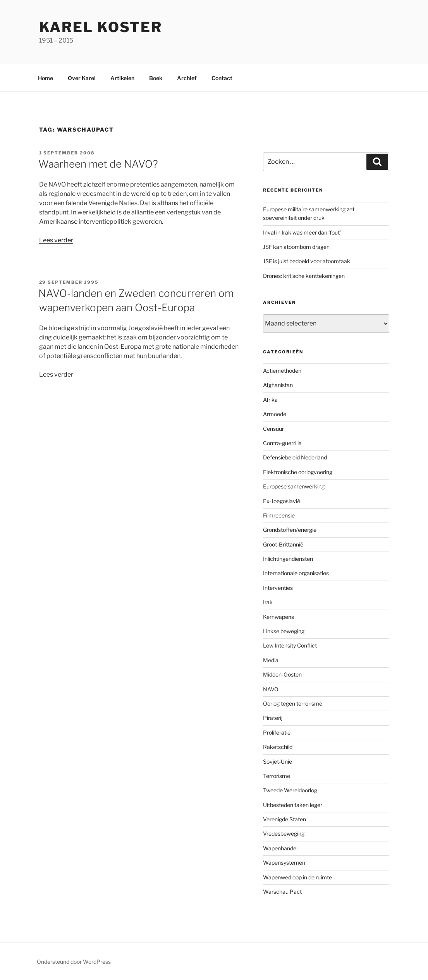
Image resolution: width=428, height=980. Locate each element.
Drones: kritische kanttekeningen (304, 276)
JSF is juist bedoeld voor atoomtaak (307, 261)
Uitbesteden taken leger (293, 805)
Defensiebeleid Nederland (295, 457)
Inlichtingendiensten (288, 559)
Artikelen (122, 78)
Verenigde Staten (284, 819)
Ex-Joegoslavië (282, 501)
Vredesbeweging (284, 834)
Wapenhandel (280, 848)
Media (271, 660)
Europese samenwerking (294, 486)
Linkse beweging (284, 631)
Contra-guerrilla (282, 443)
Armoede (275, 414)
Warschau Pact (282, 892)
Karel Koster (101, 27)
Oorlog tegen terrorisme (293, 703)
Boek (156, 78)
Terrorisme (277, 776)
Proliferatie (277, 732)
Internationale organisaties (296, 573)
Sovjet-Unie (278, 762)
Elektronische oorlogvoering (298, 472)
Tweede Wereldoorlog (290, 790)
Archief (187, 78)
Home (46, 78)
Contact (222, 78)
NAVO (271, 689)
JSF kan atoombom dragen (296, 247)
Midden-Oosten (282, 674)
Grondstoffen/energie (290, 530)
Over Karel (82, 78)
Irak (268, 602)
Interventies (278, 588)
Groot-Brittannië (283, 544)
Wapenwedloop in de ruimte (297, 877)
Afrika (270, 400)
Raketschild (278, 747)
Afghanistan (278, 385)
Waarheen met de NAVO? (98, 164)
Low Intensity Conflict (290, 645)
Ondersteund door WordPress (74, 962)
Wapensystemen (284, 863)
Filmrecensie (279, 515)
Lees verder (56, 240)
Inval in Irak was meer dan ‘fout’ (302, 232)
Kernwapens (278, 617)
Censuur (273, 429)
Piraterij (273, 718)
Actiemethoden (282, 371)
